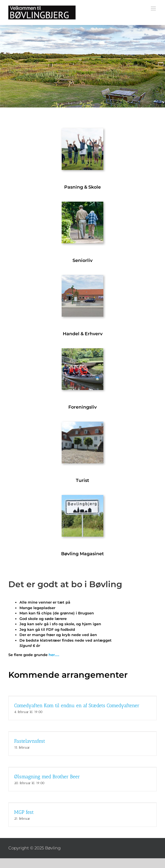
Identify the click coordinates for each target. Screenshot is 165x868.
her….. (54, 655)
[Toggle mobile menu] (154, 8)
